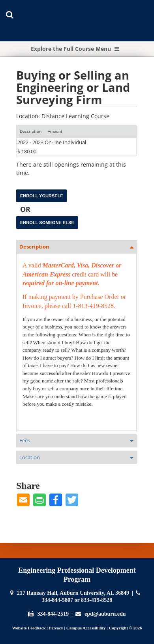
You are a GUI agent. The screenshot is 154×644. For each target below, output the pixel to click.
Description (34, 247)
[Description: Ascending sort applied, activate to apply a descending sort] (31, 131)
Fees (25, 440)
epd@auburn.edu (105, 614)
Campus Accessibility (86, 628)
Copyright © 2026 (126, 628)
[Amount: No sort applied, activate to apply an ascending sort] (55, 131)
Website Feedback (29, 628)
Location (30, 457)
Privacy (56, 628)
